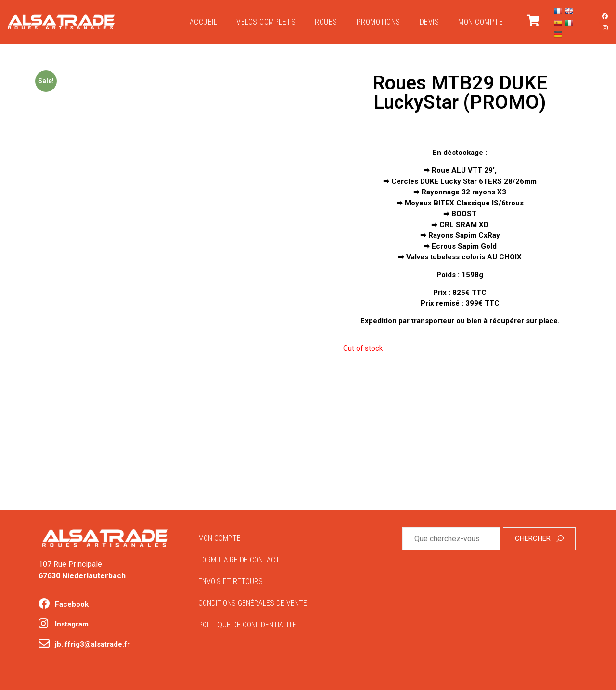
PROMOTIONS (379, 22)
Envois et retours (231, 581)
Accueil (204, 22)
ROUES (326, 22)
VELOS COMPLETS (266, 22)
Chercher (539, 538)
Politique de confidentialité (247, 625)
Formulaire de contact (239, 560)
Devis (430, 22)
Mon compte (481, 22)
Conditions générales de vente (253, 603)
